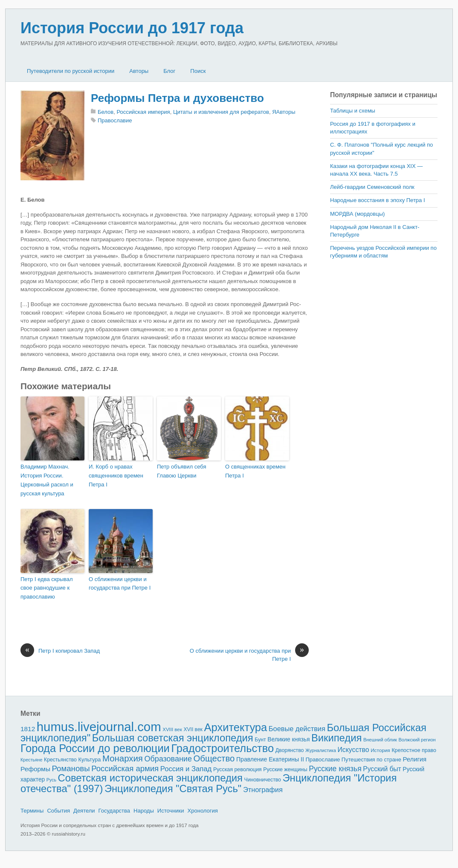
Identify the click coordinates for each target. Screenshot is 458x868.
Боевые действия (297, 729)
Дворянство (290, 750)
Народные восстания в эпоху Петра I (378, 200)
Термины (32, 811)
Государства (114, 811)
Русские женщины (285, 770)
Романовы (71, 768)
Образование (168, 759)
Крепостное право (414, 750)
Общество (214, 758)
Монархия (123, 758)
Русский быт (382, 769)
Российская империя (143, 112)
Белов (106, 112)
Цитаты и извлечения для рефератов (221, 112)
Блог (169, 71)
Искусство (354, 750)
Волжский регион (417, 740)
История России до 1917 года (132, 28)
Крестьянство (60, 760)
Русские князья (335, 769)
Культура (89, 759)
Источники (171, 811)
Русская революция (238, 770)
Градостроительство (223, 748)
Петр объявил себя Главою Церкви (182, 471)
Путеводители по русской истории (71, 71)
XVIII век (172, 729)
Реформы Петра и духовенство (177, 98)
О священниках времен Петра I (255, 471)
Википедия (336, 738)
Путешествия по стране (371, 759)
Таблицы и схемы (353, 111)
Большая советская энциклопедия (173, 738)
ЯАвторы (284, 112)
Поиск (198, 71)
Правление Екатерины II (270, 759)
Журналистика (321, 750)
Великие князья (288, 739)
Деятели (84, 811)
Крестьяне (31, 760)
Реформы (35, 769)
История (380, 750)
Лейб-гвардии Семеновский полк (372, 187)
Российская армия (125, 768)
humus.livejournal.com (99, 727)
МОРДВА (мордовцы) (357, 214)
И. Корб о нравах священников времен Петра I (116, 476)
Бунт (260, 740)
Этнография (263, 790)
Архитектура (236, 727)
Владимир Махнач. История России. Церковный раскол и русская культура (47, 480)
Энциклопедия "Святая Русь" (173, 788)
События (58, 811)
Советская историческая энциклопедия (150, 778)
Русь (51, 780)
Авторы (139, 71)
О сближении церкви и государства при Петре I (120, 584)
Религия (415, 759)
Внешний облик (380, 740)
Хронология (203, 811)
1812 (28, 729)
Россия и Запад (186, 769)
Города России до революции (95, 748)
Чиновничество (263, 780)
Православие (115, 120)
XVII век (193, 729)
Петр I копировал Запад (60, 651)
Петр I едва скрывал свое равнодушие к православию (47, 588)
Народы (144, 811)
